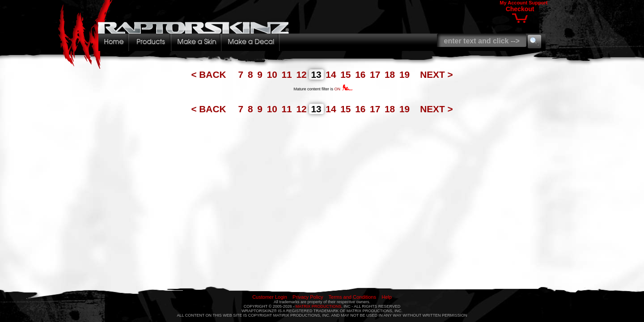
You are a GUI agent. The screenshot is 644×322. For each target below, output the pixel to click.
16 (362, 74)
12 (303, 74)
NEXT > (436, 74)
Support (538, 3)
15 (347, 74)
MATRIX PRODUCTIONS (318, 306)
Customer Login (270, 297)
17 (376, 74)
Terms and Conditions (352, 297)
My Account (513, 3)
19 (406, 74)
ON (344, 89)
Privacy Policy (308, 297)
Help (387, 297)
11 (288, 74)
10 (273, 74)
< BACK (210, 74)
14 (332, 74)
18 (391, 74)
